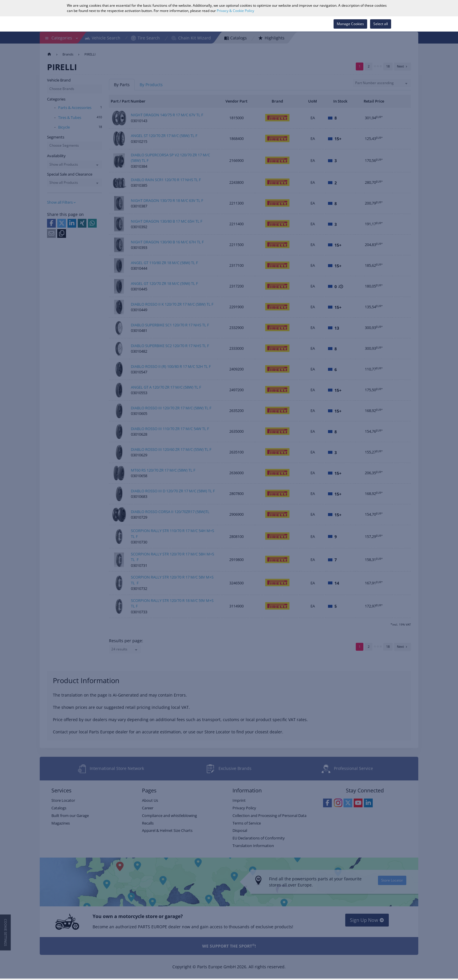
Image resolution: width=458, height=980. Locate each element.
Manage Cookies (350, 24)
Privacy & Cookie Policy (235, 11)
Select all (381, 24)
